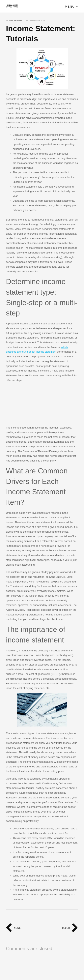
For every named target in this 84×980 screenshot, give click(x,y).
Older (70, 928)
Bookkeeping (14, 20)
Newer (14, 928)
